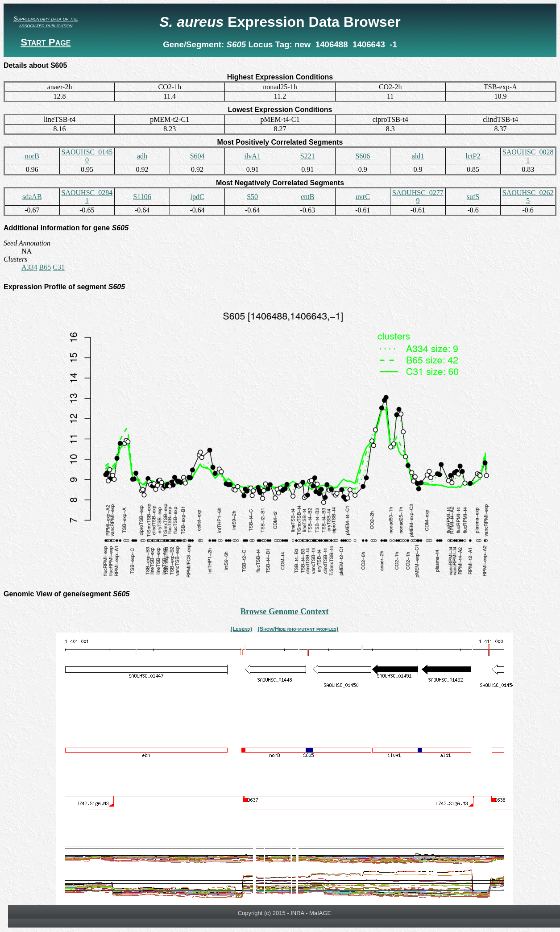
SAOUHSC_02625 (528, 197)
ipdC (197, 197)
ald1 (418, 156)
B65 (45, 267)
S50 (252, 197)
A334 (29, 267)
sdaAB (32, 197)
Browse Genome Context (284, 611)
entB (307, 197)
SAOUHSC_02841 (87, 197)
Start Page (46, 42)
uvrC (363, 197)
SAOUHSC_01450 (87, 156)
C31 (59, 267)
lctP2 (473, 156)
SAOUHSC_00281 (528, 156)
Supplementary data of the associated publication (46, 22)
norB (32, 156)
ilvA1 (252, 156)
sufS (473, 197)
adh (142, 156)
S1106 (142, 197)
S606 (363, 156)
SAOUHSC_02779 (418, 197)
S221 (308, 156)
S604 (197, 156)
